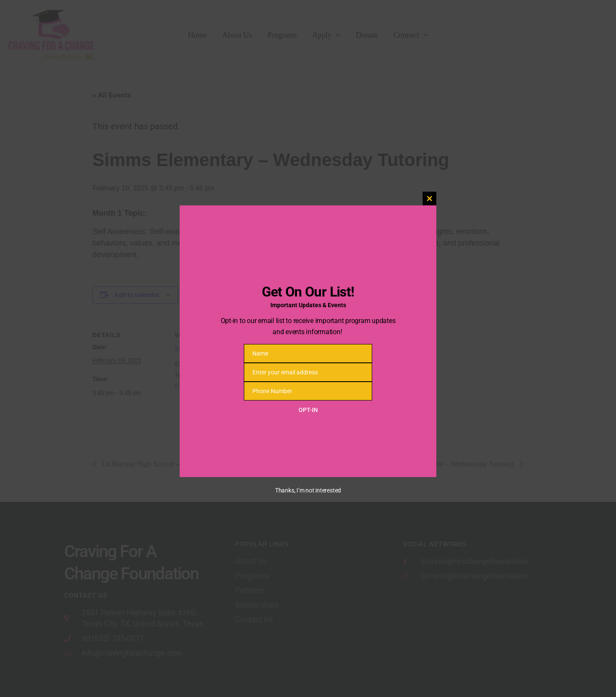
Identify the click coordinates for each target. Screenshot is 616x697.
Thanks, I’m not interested (308, 490)
